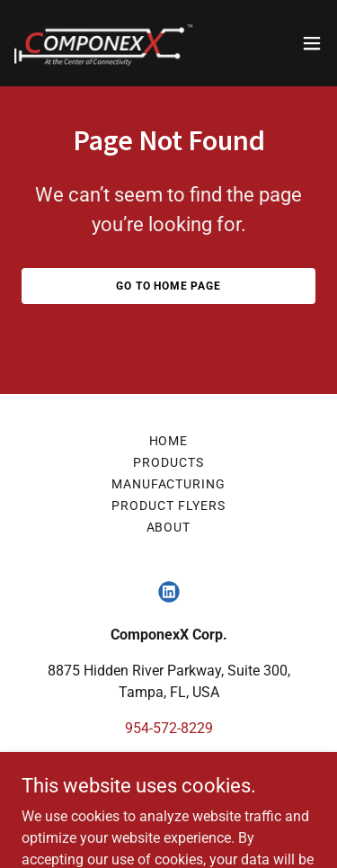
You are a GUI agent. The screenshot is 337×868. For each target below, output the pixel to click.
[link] (104, 43)
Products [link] (168, 462)
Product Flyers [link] (168, 506)
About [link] (169, 527)
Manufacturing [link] (169, 484)
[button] (312, 43)
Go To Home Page (168, 286)
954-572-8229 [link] (169, 728)
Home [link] (169, 441)
